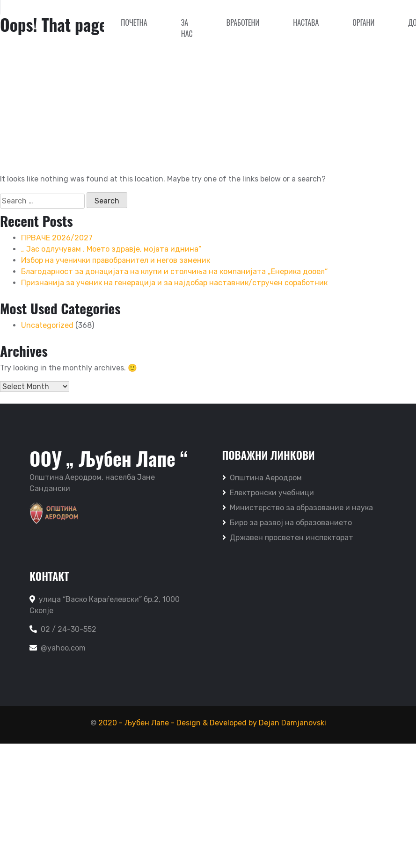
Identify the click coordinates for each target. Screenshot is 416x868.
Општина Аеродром (262, 478)
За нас (187, 28)
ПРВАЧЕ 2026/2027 (57, 238)
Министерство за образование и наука (298, 508)
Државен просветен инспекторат (288, 538)
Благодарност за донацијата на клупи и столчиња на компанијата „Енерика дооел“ (174, 271)
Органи (363, 22)
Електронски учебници (268, 493)
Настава (306, 22)
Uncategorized (47, 325)
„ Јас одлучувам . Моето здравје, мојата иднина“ (111, 249)
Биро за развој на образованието (287, 523)
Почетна (134, 22)
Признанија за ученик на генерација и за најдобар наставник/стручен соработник (174, 283)
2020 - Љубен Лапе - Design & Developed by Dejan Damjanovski (212, 723)
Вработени (243, 22)
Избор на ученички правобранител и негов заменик (116, 260)
